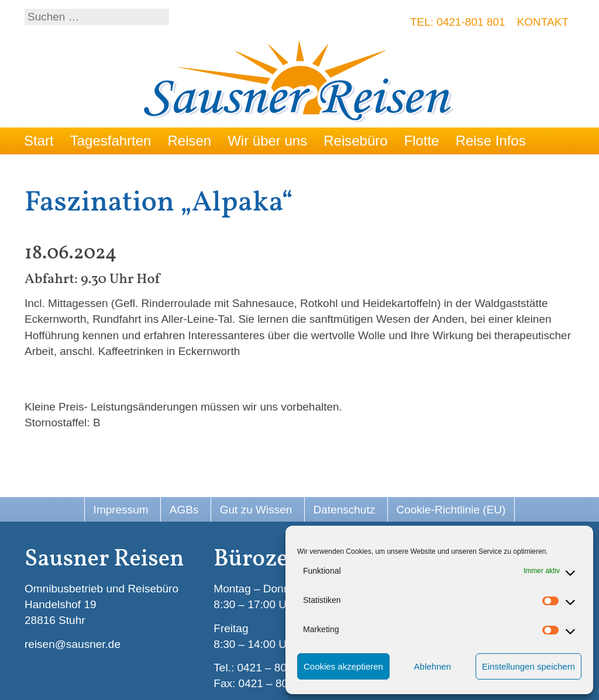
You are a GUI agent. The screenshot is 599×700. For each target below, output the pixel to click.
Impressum (121, 510)
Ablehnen (433, 666)
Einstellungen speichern (529, 666)
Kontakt (543, 22)
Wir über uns (267, 141)
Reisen (189, 141)
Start (39, 141)
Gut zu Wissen (256, 510)
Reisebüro (355, 141)
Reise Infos (491, 141)
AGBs (184, 510)
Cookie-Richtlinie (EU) (451, 510)
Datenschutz (345, 510)
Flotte (422, 141)
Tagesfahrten (111, 141)
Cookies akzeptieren (343, 666)
